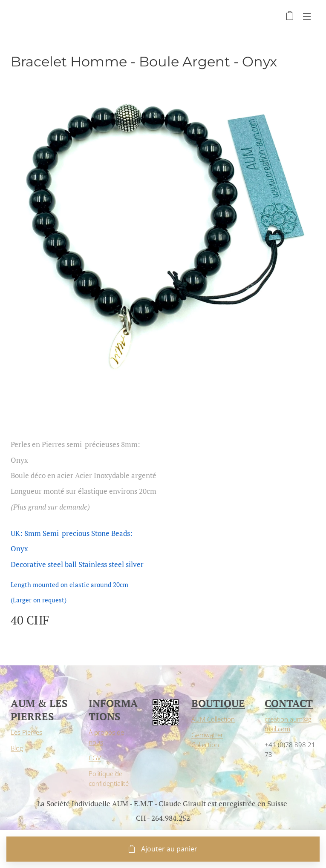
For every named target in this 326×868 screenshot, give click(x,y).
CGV (95, 757)
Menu (307, 16)
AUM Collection (213, 719)
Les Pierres (26, 732)
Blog (17, 748)
